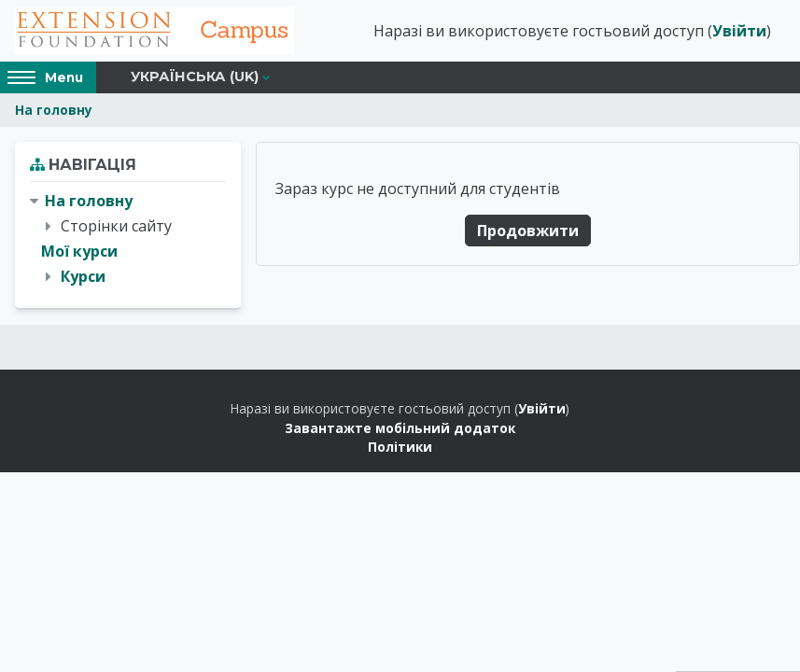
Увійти (739, 31)
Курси (83, 276)
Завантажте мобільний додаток (400, 428)
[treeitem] (128, 239)
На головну (54, 110)
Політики (400, 447)
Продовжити (528, 231)
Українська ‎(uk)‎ (195, 77)
